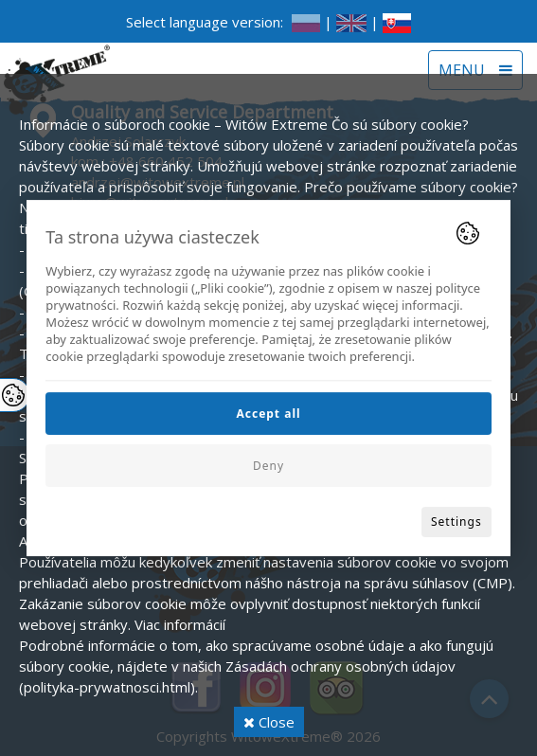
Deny (268, 466)
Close (269, 722)
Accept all (268, 414)
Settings (456, 522)
